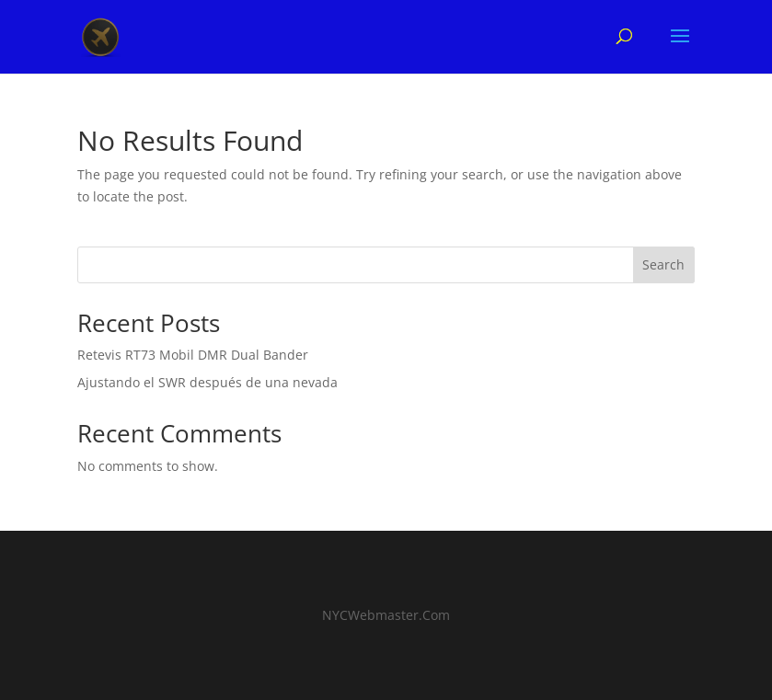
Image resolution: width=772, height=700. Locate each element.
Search (663, 264)
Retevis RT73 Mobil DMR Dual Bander (193, 355)
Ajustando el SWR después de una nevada (207, 382)
